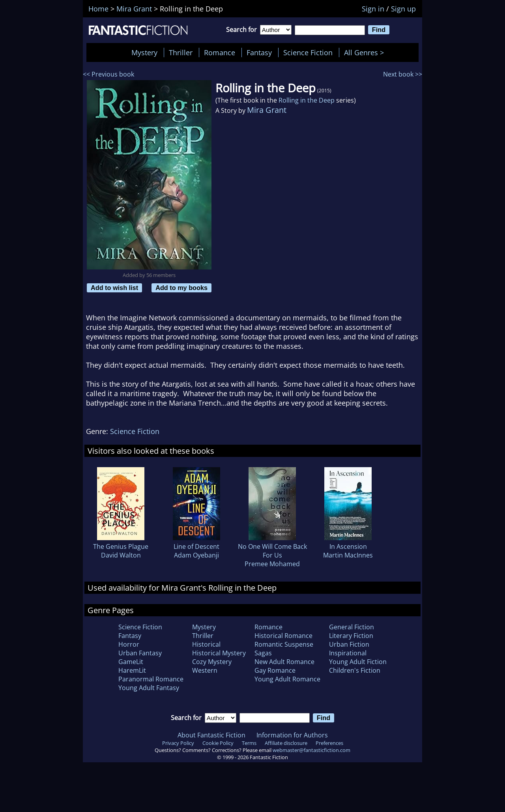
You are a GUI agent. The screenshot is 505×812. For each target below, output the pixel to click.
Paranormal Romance (151, 679)
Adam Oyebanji (196, 555)
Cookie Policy (218, 743)
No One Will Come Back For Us (272, 551)
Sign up (403, 9)
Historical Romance (283, 636)
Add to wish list (114, 288)
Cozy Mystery (212, 662)
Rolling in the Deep (307, 100)
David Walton (121, 555)
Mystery (144, 52)
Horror (129, 644)
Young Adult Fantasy (149, 688)
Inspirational (348, 653)
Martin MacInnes (348, 555)
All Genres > (366, 52)
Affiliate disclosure (286, 743)
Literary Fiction (351, 636)
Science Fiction (308, 52)
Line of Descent (196, 546)
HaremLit (132, 670)
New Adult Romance (284, 662)
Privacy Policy (178, 743)
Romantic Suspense (284, 644)
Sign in (373, 9)
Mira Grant (267, 110)
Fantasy (259, 52)
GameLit (131, 662)
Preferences (329, 743)
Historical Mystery (219, 653)
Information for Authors (292, 735)
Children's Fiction (355, 670)
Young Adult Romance (287, 679)
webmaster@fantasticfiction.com (311, 750)
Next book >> (403, 74)
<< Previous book (108, 74)
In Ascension (348, 546)
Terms (249, 743)
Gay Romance (275, 670)
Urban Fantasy (140, 653)
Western (205, 670)
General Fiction (352, 627)
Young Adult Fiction (358, 662)
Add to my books (181, 288)
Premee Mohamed (272, 564)
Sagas (263, 653)
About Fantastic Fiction (211, 735)
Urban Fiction (349, 644)
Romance (220, 52)
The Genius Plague (121, 546)
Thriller (181, 52)
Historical (206, 644)
